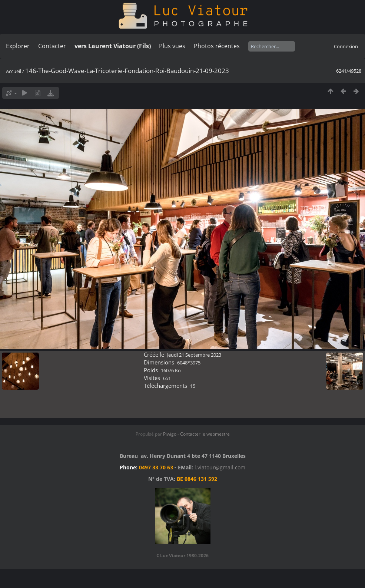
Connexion (346, 46)
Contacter (52, 46)
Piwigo (170, 434)
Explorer (18, 46)
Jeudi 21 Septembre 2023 (194, 355)
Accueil (14, 71)
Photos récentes (217, 46)
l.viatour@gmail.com (220, 467)
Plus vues (172, 46)
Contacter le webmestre (205, 434)
